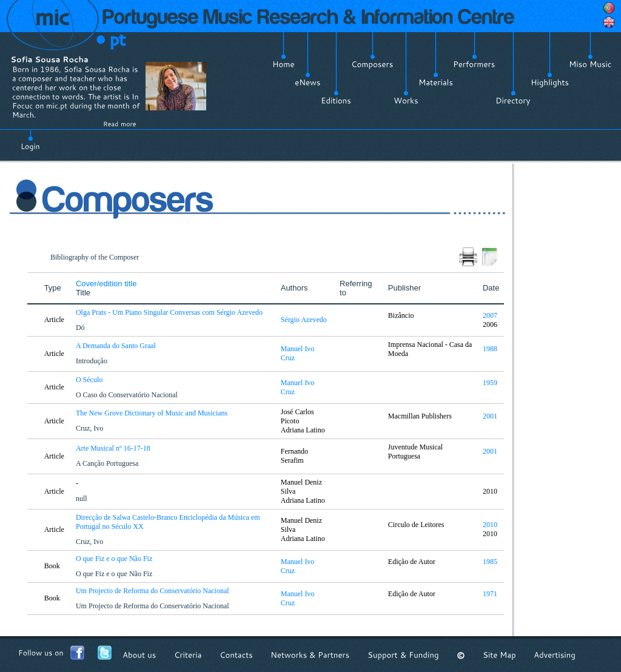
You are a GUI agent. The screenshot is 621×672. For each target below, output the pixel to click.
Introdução (92, 361)
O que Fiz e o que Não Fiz (115, 559)
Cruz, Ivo (90, 428)
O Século (90, 380)
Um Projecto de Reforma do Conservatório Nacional (153, 591)
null (82, 499)
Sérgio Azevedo (304, 320)
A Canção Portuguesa (108, 463)
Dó (81, 328)
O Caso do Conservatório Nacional (128, 395)
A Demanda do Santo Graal (117, 346)
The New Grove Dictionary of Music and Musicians (153, 413)
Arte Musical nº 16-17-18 (114, 448)
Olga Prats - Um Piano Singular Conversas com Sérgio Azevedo (170, 312)
